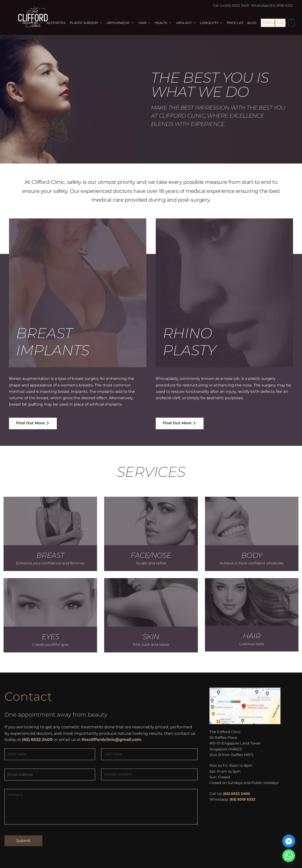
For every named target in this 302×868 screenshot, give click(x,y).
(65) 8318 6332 (281, 5)
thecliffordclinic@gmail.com (111, 740)
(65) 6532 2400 (237, 5)
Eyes (50, 637)
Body (252, 555)
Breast (50, 555)
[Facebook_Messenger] (289, 841)
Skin (151, 637)
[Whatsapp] (289, 856)
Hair (252, 636)
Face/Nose (151, 555)
